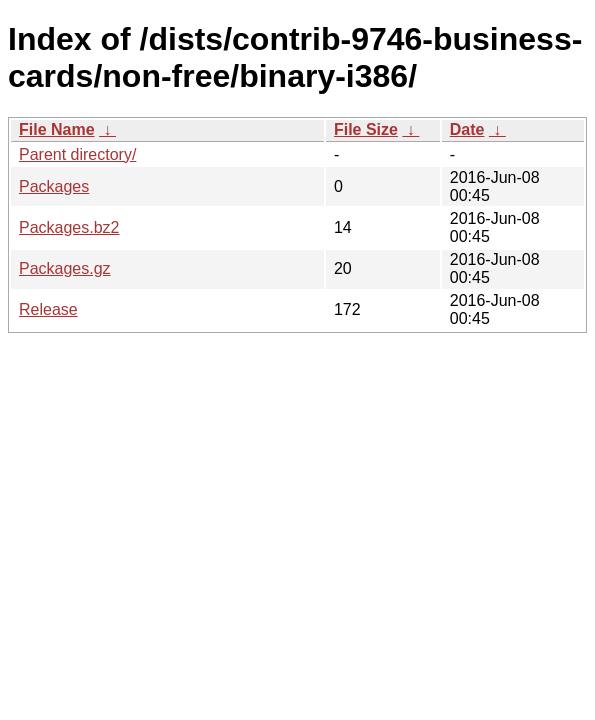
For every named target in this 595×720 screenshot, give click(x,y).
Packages (54, 186)
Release (48, 309)
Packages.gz (65, 268)
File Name (57, 129)
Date (467, 129)
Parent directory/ (77, 154)
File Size (366, 129)
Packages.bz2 (69, 227)
